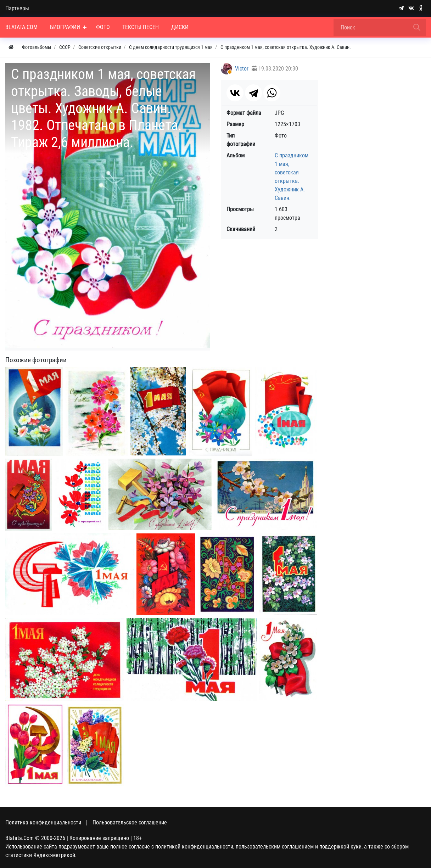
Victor (242, 69)
